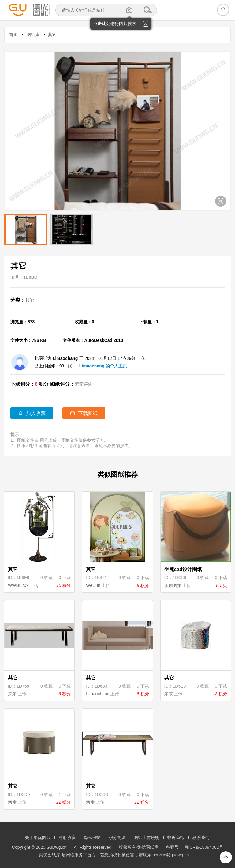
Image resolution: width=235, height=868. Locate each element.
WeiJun (93, 585)
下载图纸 (84, 413)
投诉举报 (176, 837)
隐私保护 (92, 837)
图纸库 (33, 34)
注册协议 (67, 837)
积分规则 (117, 837)
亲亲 (12, 694)
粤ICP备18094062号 (204, 847)
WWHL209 (18, 585)
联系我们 (201, 837)
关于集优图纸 (38, 837)
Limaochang (98, 694)
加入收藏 (32, 413)
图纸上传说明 (147, 837)
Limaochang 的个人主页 (103, 366)
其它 (52, 34)
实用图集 (173, 585)
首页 (13, 34)
